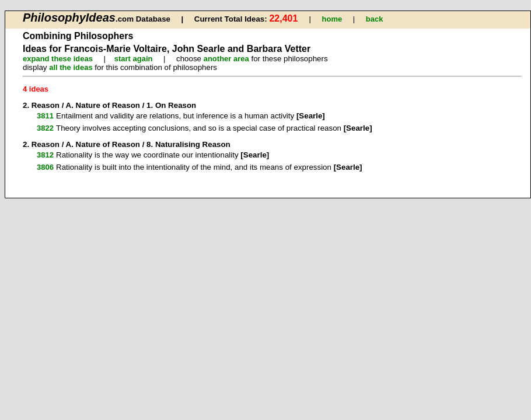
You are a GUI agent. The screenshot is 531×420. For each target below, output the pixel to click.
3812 (45, 155)
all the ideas (71, 67)
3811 (45, 116)
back (375, 19)
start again (134, 59)
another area (226, 59)
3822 (45, 128)
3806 (45, 167)
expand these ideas (58, 59)
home (332, 19)
